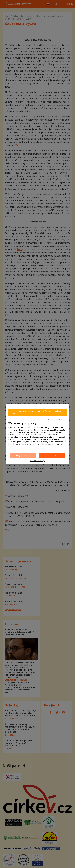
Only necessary (23, 455)
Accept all (52, 455)
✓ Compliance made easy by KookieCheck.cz (51, 420)
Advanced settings (37, 461)
